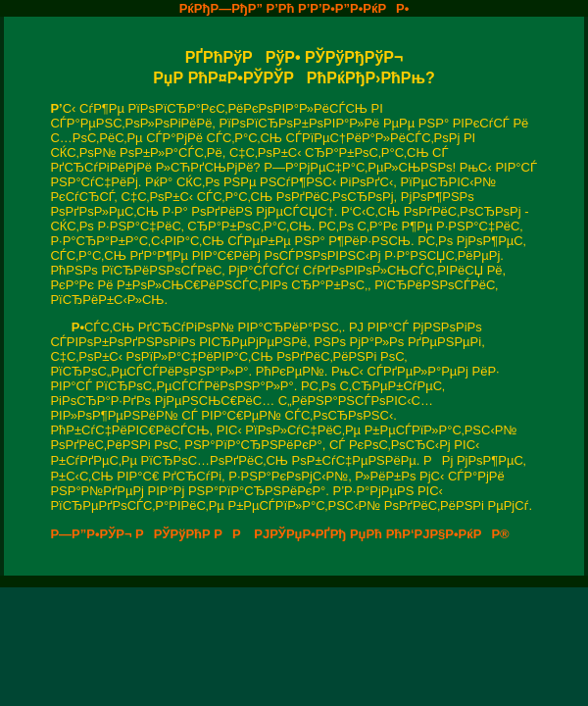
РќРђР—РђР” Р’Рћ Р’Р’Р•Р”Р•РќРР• (294, 8)
